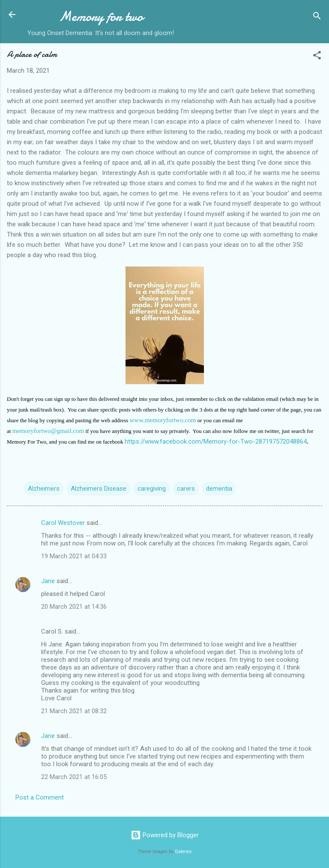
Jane (48, 581)
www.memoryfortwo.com (163, 420)
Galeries (183, 852)
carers (186, 489)
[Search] (317, 17)
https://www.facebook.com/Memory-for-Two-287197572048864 (216, 441)
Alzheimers (44, 489)
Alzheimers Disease (99, 489)
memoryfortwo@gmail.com (48, 431)
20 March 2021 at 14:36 (74, 607)
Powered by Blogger (165, 835)
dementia (219, 489)
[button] (317, 57)
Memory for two (101, 16)
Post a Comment (40, 797)
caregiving (152, 489)
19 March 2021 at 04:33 (74, 556)
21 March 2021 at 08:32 (74, 711)
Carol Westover (63, 523)
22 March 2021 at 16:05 (74, 777)
